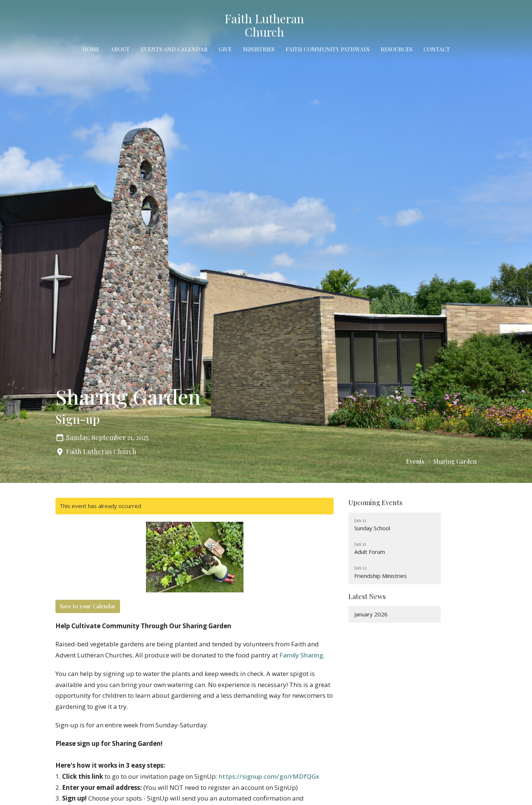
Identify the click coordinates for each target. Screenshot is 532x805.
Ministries (259, 49)
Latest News (367, 596)
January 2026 (371, 614)
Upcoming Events (375, 503)
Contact (437, 49)
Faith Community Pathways (328, 49)
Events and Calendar (174, 49)
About (120, 49)
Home (91, 49)
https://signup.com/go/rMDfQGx (269, 776)
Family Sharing (301, 655)
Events (415, 461)
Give (225, 49)
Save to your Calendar (88, 606)
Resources (396, 49)
